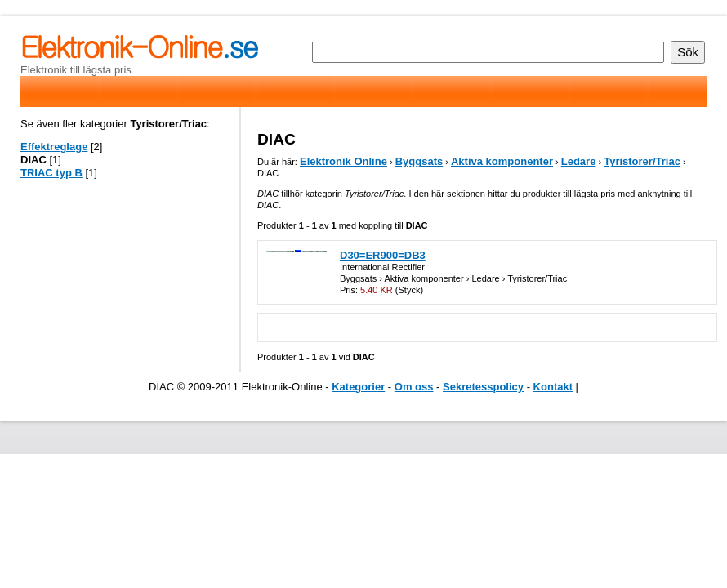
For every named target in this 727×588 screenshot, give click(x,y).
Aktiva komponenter (502, 161)
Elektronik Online (343, 161)
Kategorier (358, 387)
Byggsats (419, 161)
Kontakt (553, 387)
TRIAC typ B (51, 173)
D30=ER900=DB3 (383, 255)
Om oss (414, 387)
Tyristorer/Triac (642, 161)
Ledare (579, 161)
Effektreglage (54, 147)
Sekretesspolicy (483, 387)
